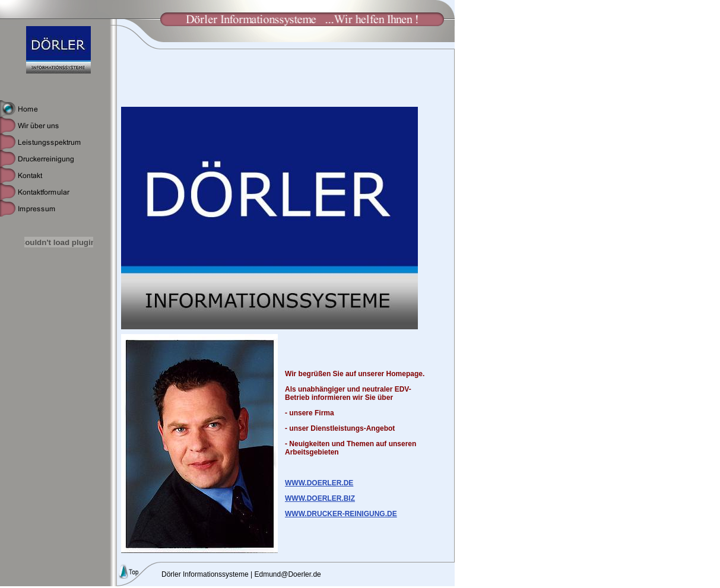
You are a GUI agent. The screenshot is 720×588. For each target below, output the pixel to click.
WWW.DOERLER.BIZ (320, 498)
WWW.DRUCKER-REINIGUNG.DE (341, 514)
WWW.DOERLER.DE (319, 483)
